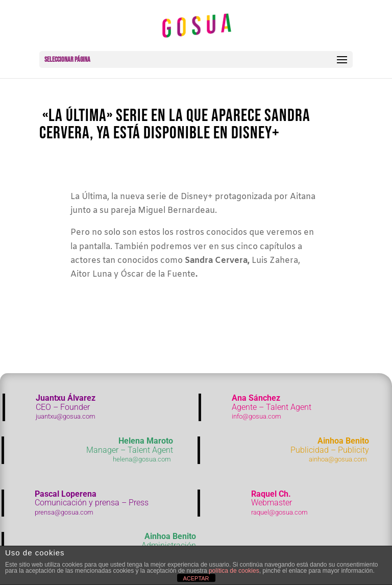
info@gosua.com (256, 416)
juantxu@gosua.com (66, 416)
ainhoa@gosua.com (338, 459)
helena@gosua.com (142, 459)
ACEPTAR (196, 578)
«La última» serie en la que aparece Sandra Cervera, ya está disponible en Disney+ (175, 124)
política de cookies (234, 571)
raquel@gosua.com (279, 512)
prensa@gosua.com (64, 512)
